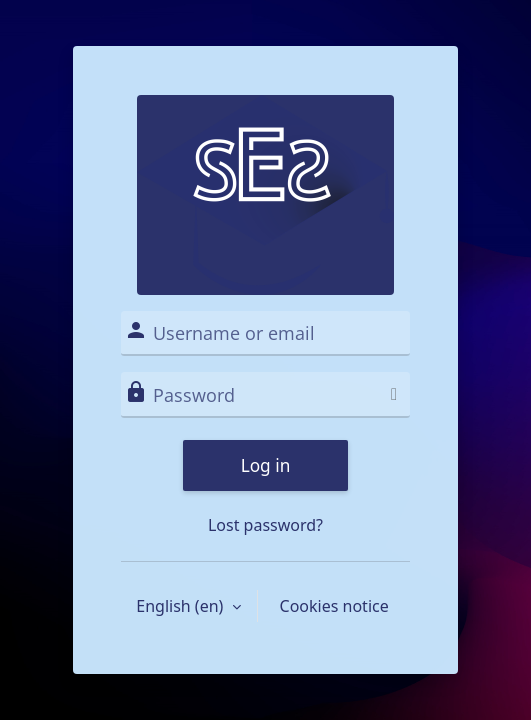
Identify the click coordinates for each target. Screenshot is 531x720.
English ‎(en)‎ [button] (181, 606)
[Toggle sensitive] (394, 394)
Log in (266, 465)
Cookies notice (334, 606)
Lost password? (265, 525)
